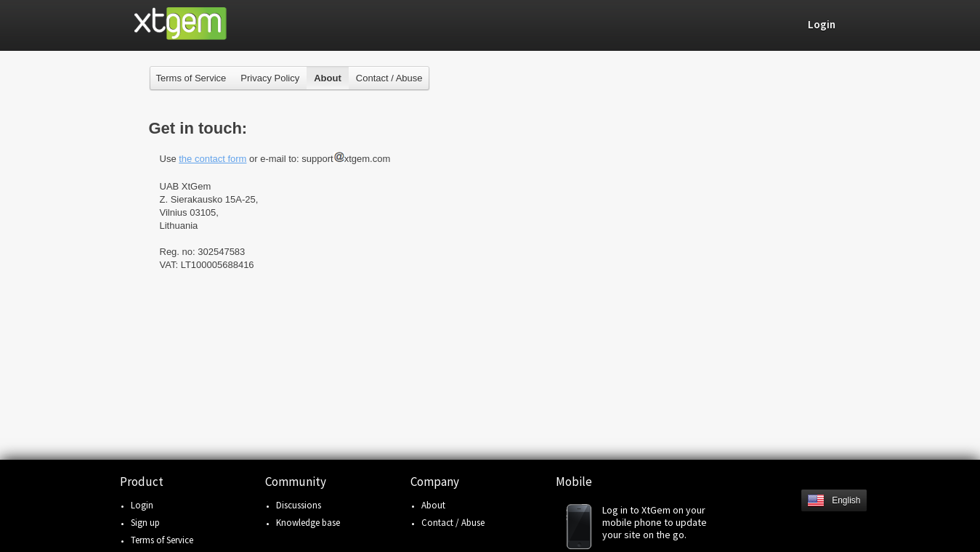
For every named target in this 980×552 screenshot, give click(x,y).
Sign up (145, 523)
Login (142, 505)
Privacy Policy (270, 78)
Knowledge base (308, 523)
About (433, 505)
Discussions (299, 505)
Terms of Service (191, 78)
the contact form (212, 159)
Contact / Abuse (389, 78)
